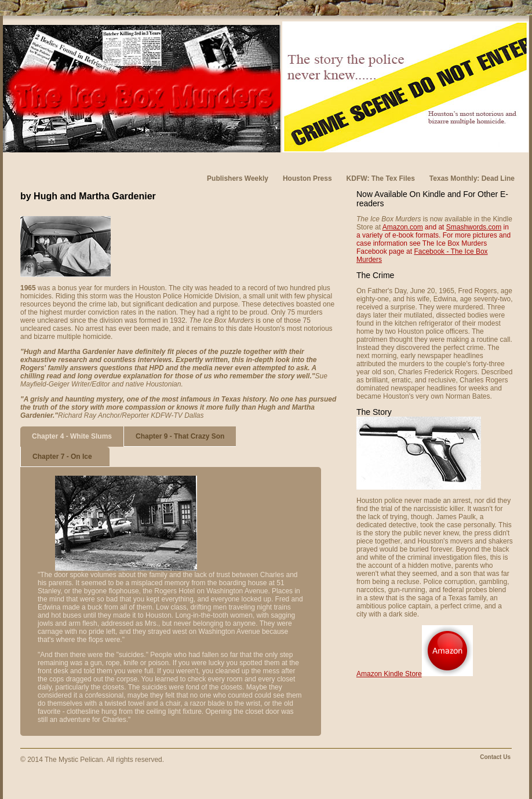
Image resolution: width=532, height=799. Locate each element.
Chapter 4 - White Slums (72, 436)
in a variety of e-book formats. (433, 231)
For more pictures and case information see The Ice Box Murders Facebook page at (433, 243)
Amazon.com (403, 227)
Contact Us (495, 757)
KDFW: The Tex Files (381, 178)
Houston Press (307, 178)
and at (435, 227)
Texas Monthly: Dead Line (472, 178)
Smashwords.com (474, 227)
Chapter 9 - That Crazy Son (180, 436)
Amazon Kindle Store (389, 674)
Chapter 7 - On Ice (62, 457)
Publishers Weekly (238, 178)
